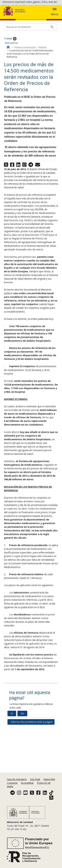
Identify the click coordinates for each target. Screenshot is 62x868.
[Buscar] (52, 68)
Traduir (10, 79)
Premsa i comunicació (25, 88)
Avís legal (35, 789)
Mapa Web (49, 789)
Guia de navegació (17, 789)
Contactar (12, 792)
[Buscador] (31, 68)
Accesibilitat (27, 792)
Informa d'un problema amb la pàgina (32, 763)
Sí (12, 754)
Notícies (43, 88)
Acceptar (18, 29)
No (22, 754)
